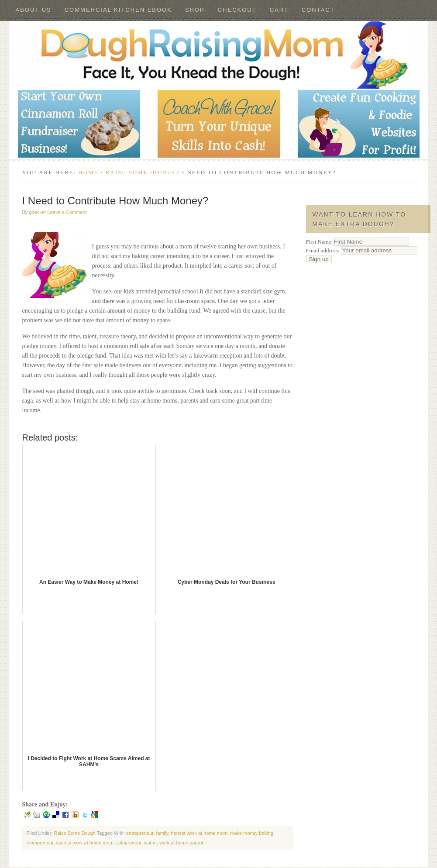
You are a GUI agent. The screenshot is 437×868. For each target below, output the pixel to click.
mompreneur (40, 843)
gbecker (37, 212)
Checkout (237, 10)
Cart (279, 10)
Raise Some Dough (74, 833)
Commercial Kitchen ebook (118, 10)
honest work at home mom (200, 833)
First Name (319, 242)
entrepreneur (140, 833)
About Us (34, 10)
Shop (195, 10)
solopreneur (129, 843)
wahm (150, 843)
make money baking (251, 833)
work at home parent (181, 843)
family (162, 833)
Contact (318, 10)
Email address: (362, 250)
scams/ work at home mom (84, 843)
